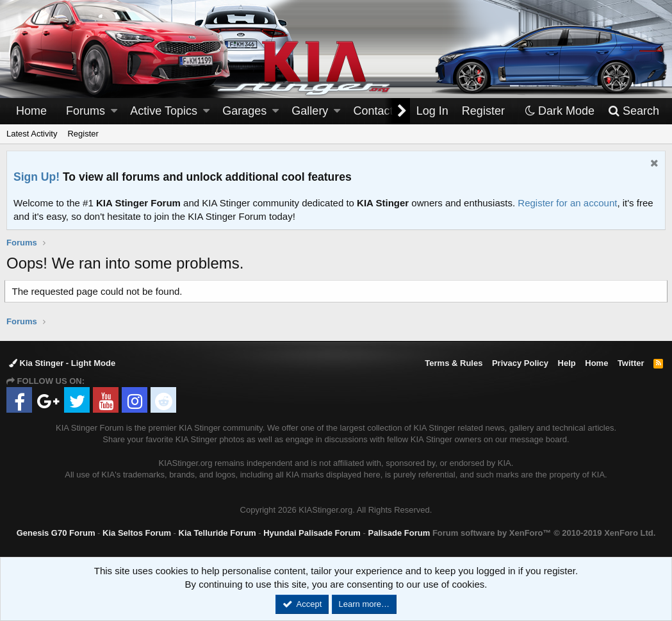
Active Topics (164, 111)
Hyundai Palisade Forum (312, 533)
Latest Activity (32, 134)
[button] (114, 111)
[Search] (633, 111)
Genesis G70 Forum (56, 533)
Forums (86, 111)
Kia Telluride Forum (217, 533)
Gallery (310, 111)
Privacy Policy (520, 363)
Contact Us (382, 111)
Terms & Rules (454, 363)
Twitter (631, 363)
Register (83, 134)
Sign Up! (37, 177)
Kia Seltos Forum (137, 533)
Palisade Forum (399, 533)
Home (31, 111)
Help (567, 363)
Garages (244, 111)
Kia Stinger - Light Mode (62, 363)
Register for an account (567, 203)
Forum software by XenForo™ (544, 533)
